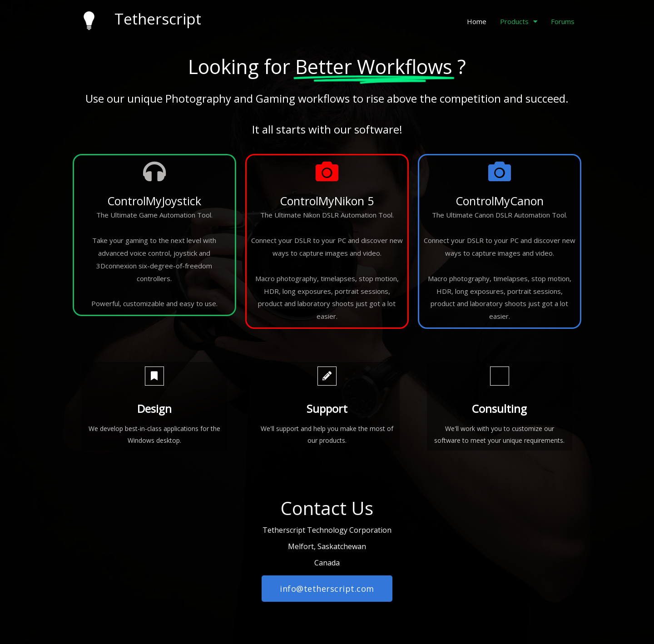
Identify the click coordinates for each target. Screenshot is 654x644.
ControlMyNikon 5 (327, 201)
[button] (327, 589)
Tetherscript (158, 19)
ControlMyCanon (500, 201)
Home (477, 21)
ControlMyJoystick (154, 201)
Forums (563, 21)
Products (519, 22)
